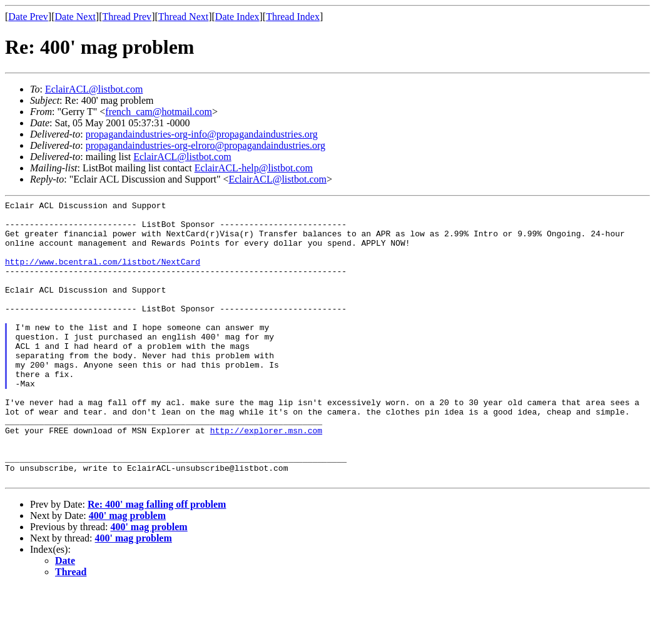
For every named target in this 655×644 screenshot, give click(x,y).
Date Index (237, 17)
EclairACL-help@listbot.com (254, 168)
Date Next (75, 17)
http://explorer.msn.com (266, 477)
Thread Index (293, 17)
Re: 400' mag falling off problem (157, 561)
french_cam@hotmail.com (159, 112)
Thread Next (183, 17)
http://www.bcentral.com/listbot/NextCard (103, 274)
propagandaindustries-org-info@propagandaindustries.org (202, 134)
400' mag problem (127, 572)
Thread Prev (127, 17)
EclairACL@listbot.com (94, 89)
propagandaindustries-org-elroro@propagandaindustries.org (206, 145)
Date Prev (28, 17)
